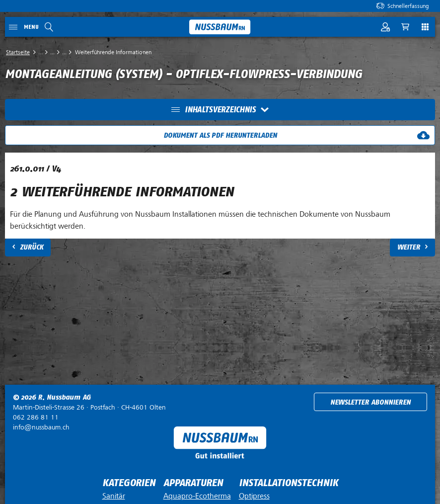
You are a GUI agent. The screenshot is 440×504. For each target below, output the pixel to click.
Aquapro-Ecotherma (197, 496)
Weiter (409, 247)
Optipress (254, 496)
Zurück (32, 247)
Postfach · (89, 407)
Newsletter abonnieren (370, 402)
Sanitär (114, 496)
